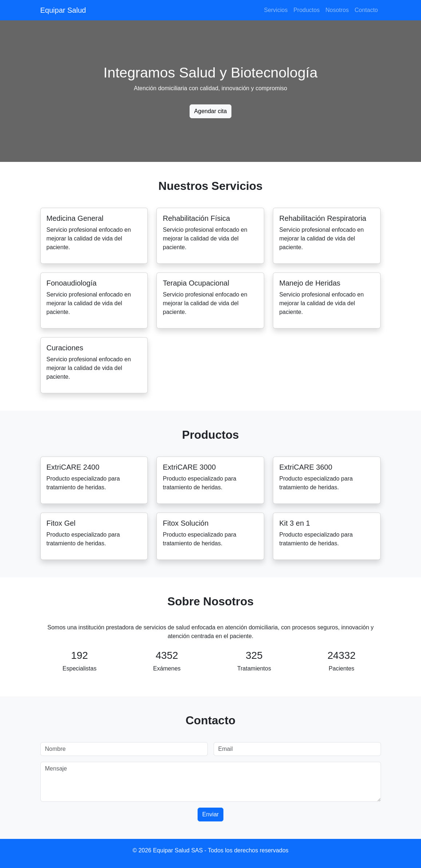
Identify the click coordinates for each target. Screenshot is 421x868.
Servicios (276, 10)
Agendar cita (211, 111)
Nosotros (337, 10)
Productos (306, 10)
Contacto (366, 10)
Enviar (210, 814)
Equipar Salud (63, 10)
